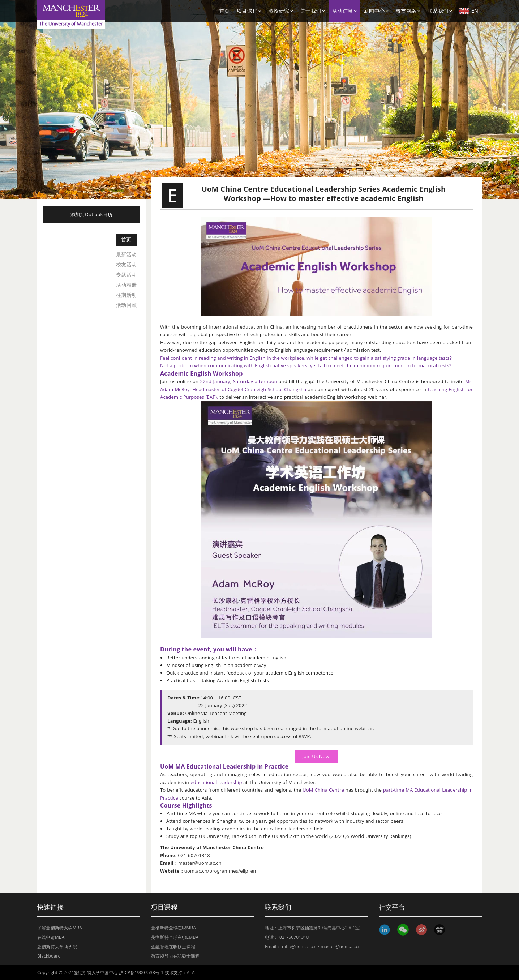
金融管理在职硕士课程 (173, 947)
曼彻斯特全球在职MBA (173, 928)
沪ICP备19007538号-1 (141, 973)
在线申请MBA (51, 937)
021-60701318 (294, 937)
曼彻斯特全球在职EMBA (175, 937)
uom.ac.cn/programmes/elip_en (220, 871)
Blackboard (49, 956)
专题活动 (126, 275)
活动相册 (126, 285)
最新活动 (126, 254)
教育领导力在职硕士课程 (175, 956)
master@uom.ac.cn (200, 863)
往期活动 (126, 295)
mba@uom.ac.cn (299, 947)
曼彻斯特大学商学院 (57, 947)
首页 (224, 11)
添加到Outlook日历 (91, 214)
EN (469, 11)
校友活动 (126, 264)
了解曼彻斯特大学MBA (60, 928)
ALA (191, 973)
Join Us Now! (316, 756)
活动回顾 (126, 305)
